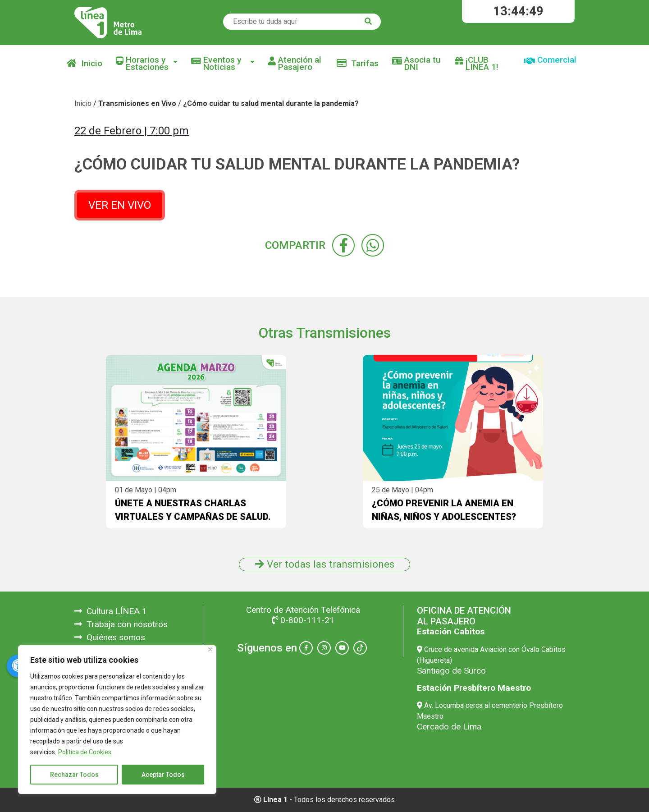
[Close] (210, 649)
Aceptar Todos (163, 775)
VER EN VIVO (120, 205)
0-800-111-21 (303, 620)
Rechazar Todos (74, 775)
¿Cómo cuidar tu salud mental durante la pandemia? (271, 103)
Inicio (85, 63)
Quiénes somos (110, 637)
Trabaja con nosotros (121, 624)
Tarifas (358, 63)
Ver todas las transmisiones (325, 564)
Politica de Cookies (85, 752)
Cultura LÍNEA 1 (111, 611)
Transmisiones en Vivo (137, 103)
